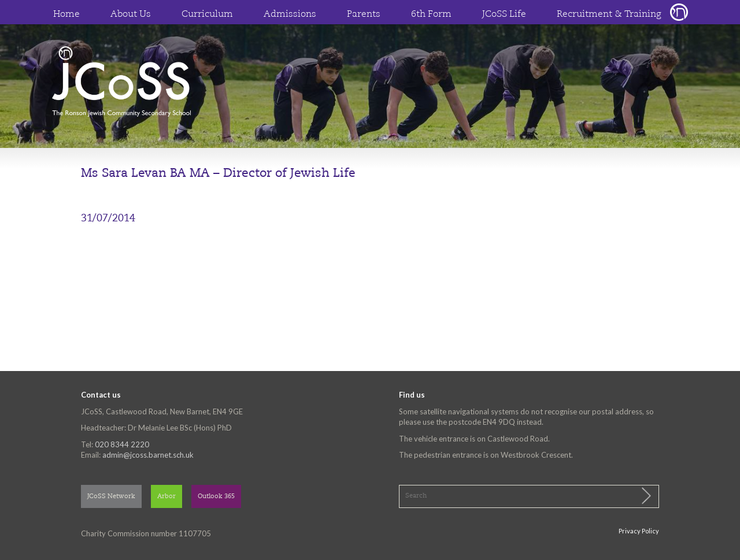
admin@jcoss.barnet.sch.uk (148, 455)
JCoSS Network (111, 497)
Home (66, 14)
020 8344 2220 (122, 444)
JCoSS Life (504, 14)
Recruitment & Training (609, 14)
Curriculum (207, 14)
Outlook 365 (216, 497)
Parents (364, 14)
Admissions (290, 14)
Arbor (166, 497)
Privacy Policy (639, 531)
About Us (131, 14)
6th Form (431, 14)
